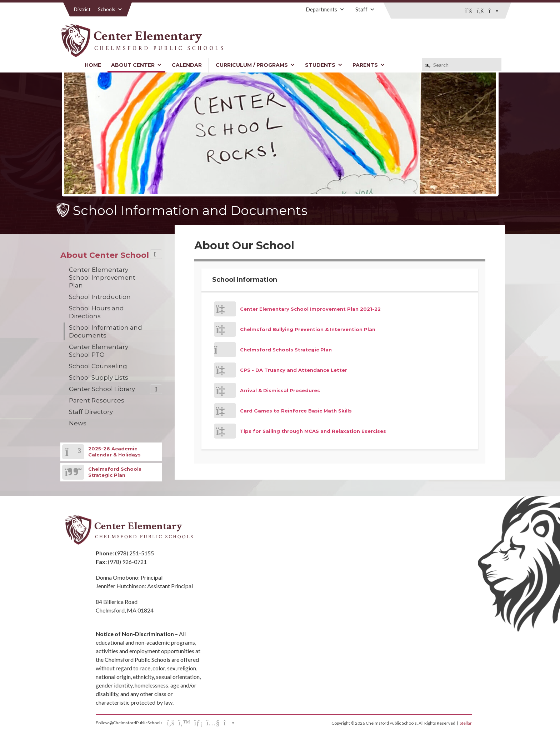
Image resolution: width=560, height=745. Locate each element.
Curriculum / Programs (255, 65)
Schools (110, 9)
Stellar (466, 723)
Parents (369, 65)
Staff (365, 9)
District (82, 9)
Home (93, 65)
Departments (325, 9)
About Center (136, 65)
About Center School (105, 255)
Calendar (187, 65)
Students (324, 65)
